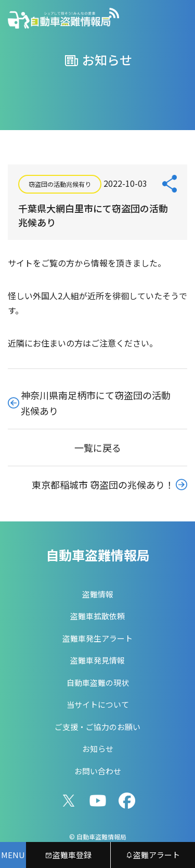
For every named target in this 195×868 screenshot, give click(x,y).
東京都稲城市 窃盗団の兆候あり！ (103, 484)
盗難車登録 (68, 855)
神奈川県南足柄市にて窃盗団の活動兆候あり (96, 403)
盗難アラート (153, 855)
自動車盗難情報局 (98, 555)
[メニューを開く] (13, 855)
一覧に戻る (98, 448)
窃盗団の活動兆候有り (60, 184)
